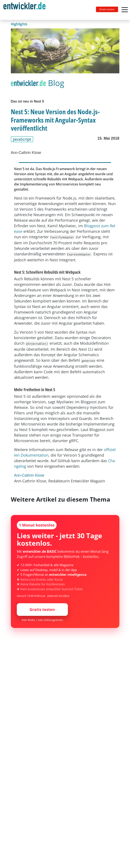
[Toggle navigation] (26, 10)
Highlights (19, 24)
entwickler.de (24, 11)
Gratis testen (107, 9)
